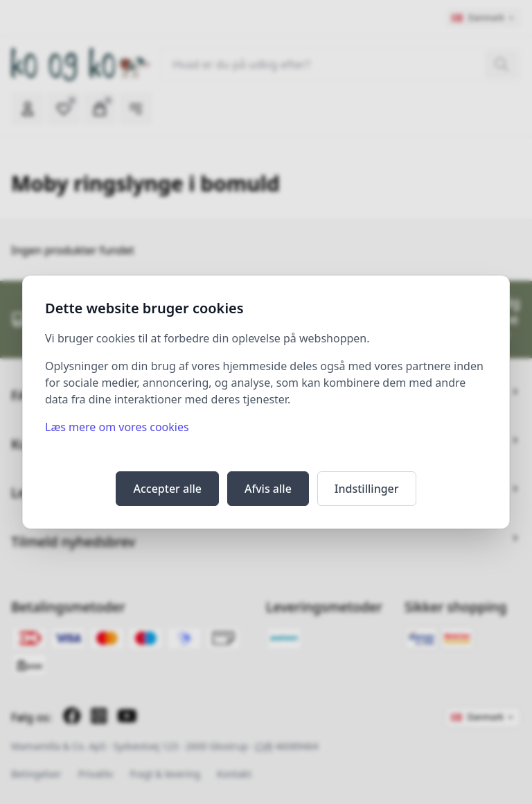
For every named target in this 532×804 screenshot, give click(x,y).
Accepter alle (167, 489)
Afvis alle (268, 489)
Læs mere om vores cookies (117, 427)
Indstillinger (367, 489)
